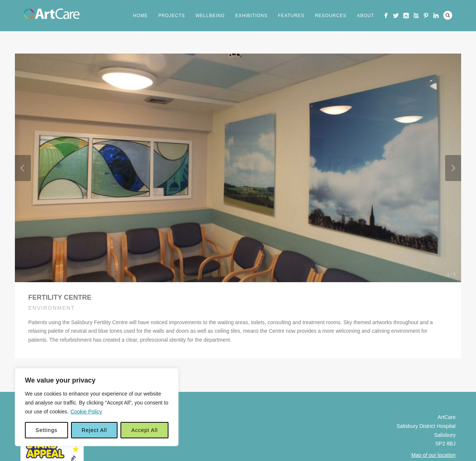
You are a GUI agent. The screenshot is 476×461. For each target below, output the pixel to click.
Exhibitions (252, 16)
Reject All (94, 430)
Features (291, 16)
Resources (331, 16)
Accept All (144, 430)
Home (140, 16)
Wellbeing (210, 16)
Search (448, 15)
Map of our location (433, 455)
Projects (171, 16)
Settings (47, 430)
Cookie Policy (86, 412)
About (366, 16)
